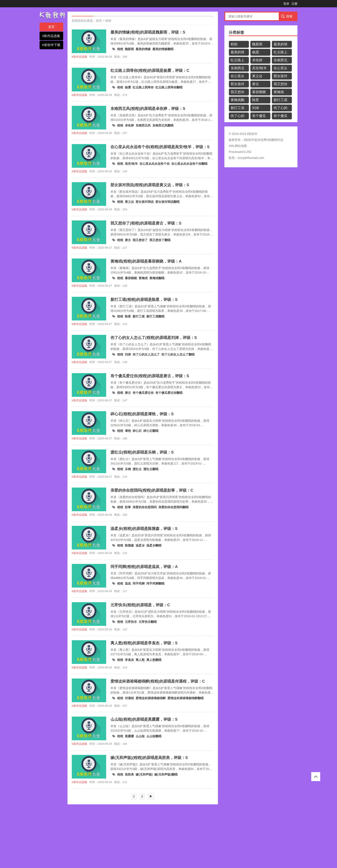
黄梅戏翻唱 (157, 278)
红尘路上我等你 (143, 87)
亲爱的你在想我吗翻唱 (173, 507)
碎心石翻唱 (151, 431)
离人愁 (140, 660)
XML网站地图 (238, 146)
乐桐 (128, 469)
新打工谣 (139, 316)
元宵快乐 (131, 622)
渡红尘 (137, 469)
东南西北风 (143, 125)
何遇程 (129, 698)
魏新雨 (129, 49)
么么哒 (140, 736)
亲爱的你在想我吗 (145, 507)
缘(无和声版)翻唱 (166, 774)
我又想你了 (140, 240)
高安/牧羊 (131, 164)
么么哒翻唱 (154, 736)
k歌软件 (249, 140)
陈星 (128, 316)
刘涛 (128, 354)
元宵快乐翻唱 (148, 622)
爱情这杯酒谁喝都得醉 (151, 698)
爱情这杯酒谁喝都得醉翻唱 (185, 698)
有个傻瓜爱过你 (143, 393)
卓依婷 (129, 125)
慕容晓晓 (131, 278)
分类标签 (236, 32)
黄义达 (129, 202)
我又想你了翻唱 (160, 240)
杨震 (128, 87)
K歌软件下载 (51, 45)
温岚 (128, 583)
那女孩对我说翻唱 (167, 202)
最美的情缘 (143, 49)
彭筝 (128, 507)
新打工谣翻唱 (155, 316)
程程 (108, 21)
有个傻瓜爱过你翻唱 (169, 393)
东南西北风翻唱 (163, 125)
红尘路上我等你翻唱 (169, 87)
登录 (286, 4)
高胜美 (129, 774)
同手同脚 (139, 583)
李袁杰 (129, 660)
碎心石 (137, 431)
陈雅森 (129, 545)
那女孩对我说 (145, 202)
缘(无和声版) (144, 774)
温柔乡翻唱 (154, 545)
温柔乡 (140, 545)
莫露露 (129, 736)
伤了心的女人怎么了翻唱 (178, 354)
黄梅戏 (143, 278)
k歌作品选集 (51, 36)
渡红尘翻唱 (151, 469)
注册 (294, 4)
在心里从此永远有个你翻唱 (189, 164)
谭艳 (128, 431)
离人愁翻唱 (154, 660)
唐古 (128, 240)
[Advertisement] (129, 837)
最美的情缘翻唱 (163, 49)
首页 (51, 27)
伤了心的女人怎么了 (146, 354)
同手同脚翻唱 (155, 583)
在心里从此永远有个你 (155, 164)
